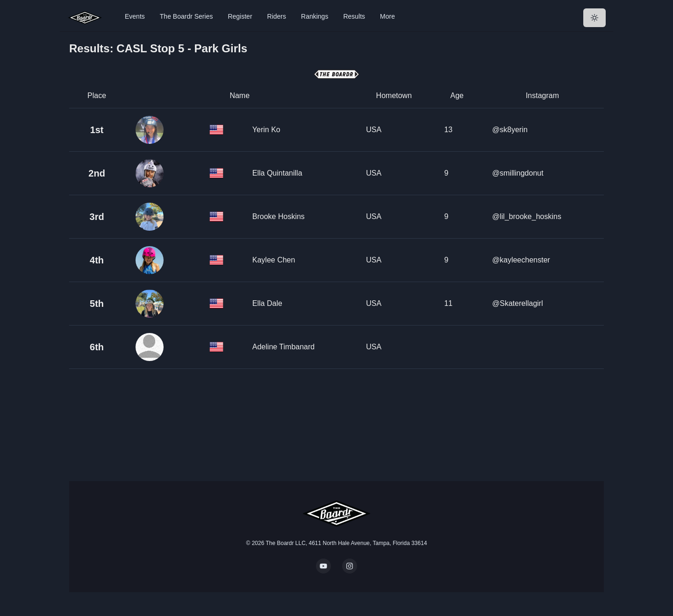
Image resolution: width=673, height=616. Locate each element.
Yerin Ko (266, 130)
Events (135, 16)
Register (240, 16)
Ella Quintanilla (277, 173)
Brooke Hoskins (279, 216)
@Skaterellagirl (518, 303)
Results (354, 16)
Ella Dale (267, 303)
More (387, 16)
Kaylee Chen (274, 260)
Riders (277, 16)
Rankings (315, 16)
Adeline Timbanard (283, 347)
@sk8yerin (510, 130)
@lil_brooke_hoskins (527, 216)
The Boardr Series (186, 16)
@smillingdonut (518, 173)
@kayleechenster (521, 260)
